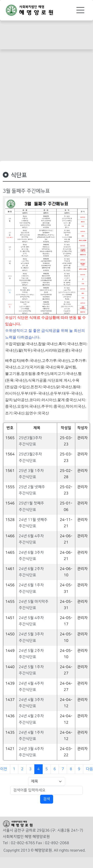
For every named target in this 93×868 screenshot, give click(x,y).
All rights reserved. (70, 850)
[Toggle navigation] (80, 10)
